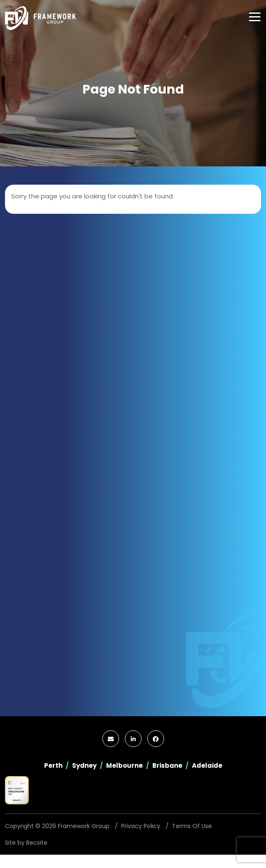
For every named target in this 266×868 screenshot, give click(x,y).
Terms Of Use (192, 826)
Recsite (37, 843)
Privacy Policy (141, 826)
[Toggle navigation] (255, 17)
